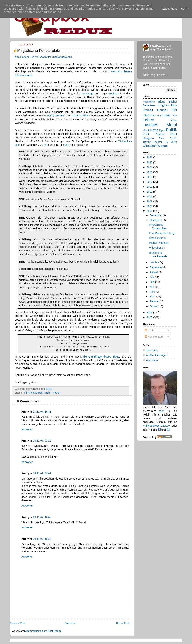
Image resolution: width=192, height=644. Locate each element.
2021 (150, 167)
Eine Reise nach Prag (162, 233)
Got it (185, 9)
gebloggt (88, 94)
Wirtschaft (150, 146)
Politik (171, 130)
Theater (56, 393)
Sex (162, 138)
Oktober (155, 263)
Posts (150, 330)
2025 (150, 162)
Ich (32, 393)
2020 (150, 172)
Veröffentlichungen (156, 355)
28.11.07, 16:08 (42, 517)
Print (146, 134)
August (154, 272)
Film (26, 393)
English (163, 105)
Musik (146, 130)
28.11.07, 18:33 (42, 539)
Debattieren (149, 105)
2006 (150, 312)
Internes (148, 115)
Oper (162, 130)
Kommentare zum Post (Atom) (44, 631)
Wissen (162, 146)
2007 (150, 211)
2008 (150, 206)
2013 (150, 182)
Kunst (174, 115)
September (156, 267)
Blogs (162, 102)
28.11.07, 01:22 (42, 441)
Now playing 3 (157, 238)
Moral (39, 393)
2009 (150, 201)
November (156, 220)
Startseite (70, 623)
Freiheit (148, 110)
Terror (147, 142)
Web (174, 142)
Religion (148, 138)
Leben (148, 120)
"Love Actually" (80, 115)
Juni (152, 282)
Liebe (173, 120)
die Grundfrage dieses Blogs (101, 357)
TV (166, 142)
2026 (150, 157)
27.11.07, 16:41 (42, 412)
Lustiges (150, 125)
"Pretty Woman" (55, 115)
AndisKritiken (149, 102)
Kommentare (154, 337)
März (153, 297)
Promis (160, 134)
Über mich (151, 350)
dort (67, 145)
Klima (158, 115)
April (153, 292)
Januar (154, 306)
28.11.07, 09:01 (42, 473)
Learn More (170, 9)
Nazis (47, 393)
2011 (150, 192)
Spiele (173, 138)
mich (161, 411)
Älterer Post (122, 623)
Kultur (166, 115)
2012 (150, 187)
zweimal (113, 94)
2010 (150, 196)
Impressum (152, 360)
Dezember (156, 215)
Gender (162, 110)
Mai (152, 287)
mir (45, 145)
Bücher (173, 102)
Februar (155, 301)
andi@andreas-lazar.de (156, 426)
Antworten (27, 429)
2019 (150, 177)
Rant (174, 134)
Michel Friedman (159, 243)
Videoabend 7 (157, 248)
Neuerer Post (17, 623)
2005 (150, 317)
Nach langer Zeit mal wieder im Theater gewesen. (44, 57)
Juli (152, 277)
